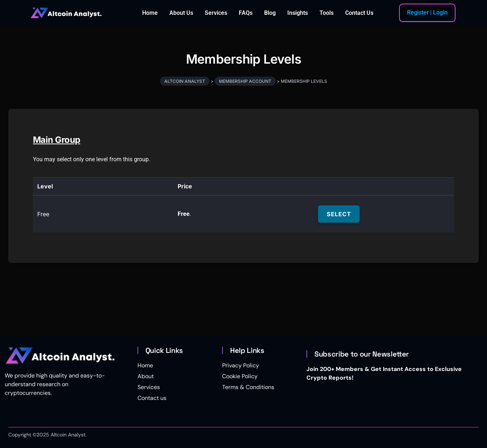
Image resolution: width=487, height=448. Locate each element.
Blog (270, 13)
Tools (327, 13)
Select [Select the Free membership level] (339, 214)
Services (216, 13)
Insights (298, 13)
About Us (181, 13)
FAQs (246, 13)
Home (150, 13)
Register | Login (427, 12)
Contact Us (359, 13)
